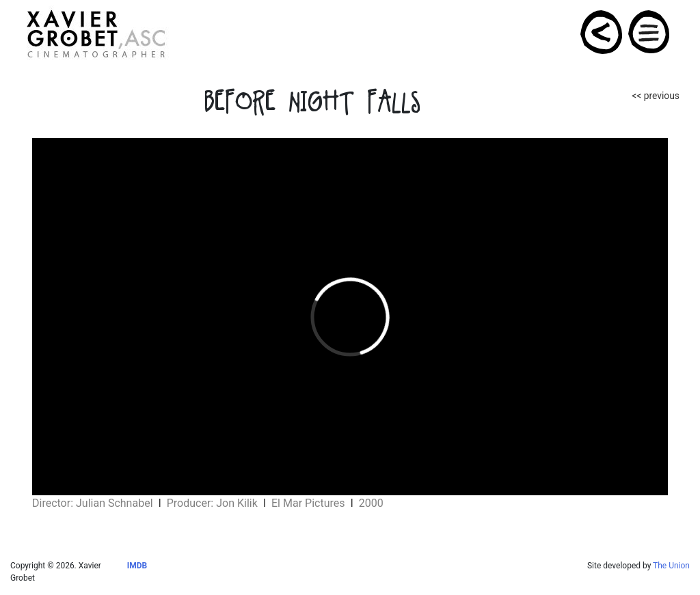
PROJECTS (602, 32)
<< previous (656, 96)
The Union (671, 566)
